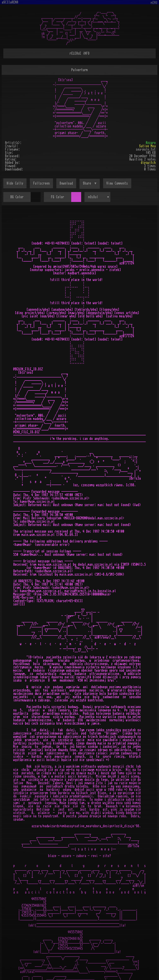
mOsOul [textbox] (93, 197)
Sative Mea (147, 146)
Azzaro (151, 143)
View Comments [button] (117, 183)
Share (88, 183)
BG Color (17, 197)
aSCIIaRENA (10, 2)
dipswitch (148, 163)
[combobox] (97, 197)
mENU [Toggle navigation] (154, 3)
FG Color (58, 197)
